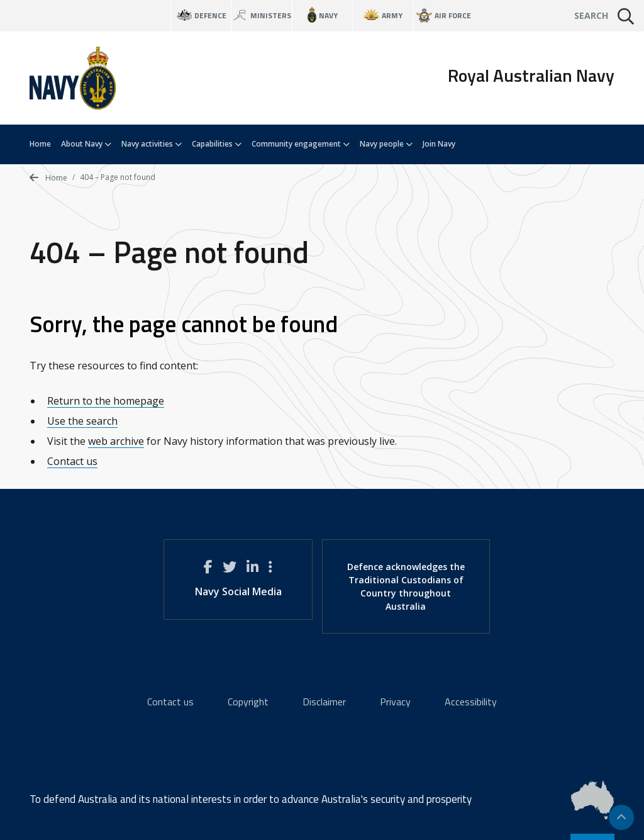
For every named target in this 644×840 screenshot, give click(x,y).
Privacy (395, 702)
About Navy (86, 144)
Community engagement (301, 144)
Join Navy (439, 144)
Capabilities (217, 144)
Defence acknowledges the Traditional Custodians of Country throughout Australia (406, 586)
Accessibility (471, 702)
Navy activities (152, 144)
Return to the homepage (106, 401)
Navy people (386, 144)
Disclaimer (324, 702)
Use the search (82, 421)
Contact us (72, 461)
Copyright (248, 702)
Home (40, 144)
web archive (116, 441)
